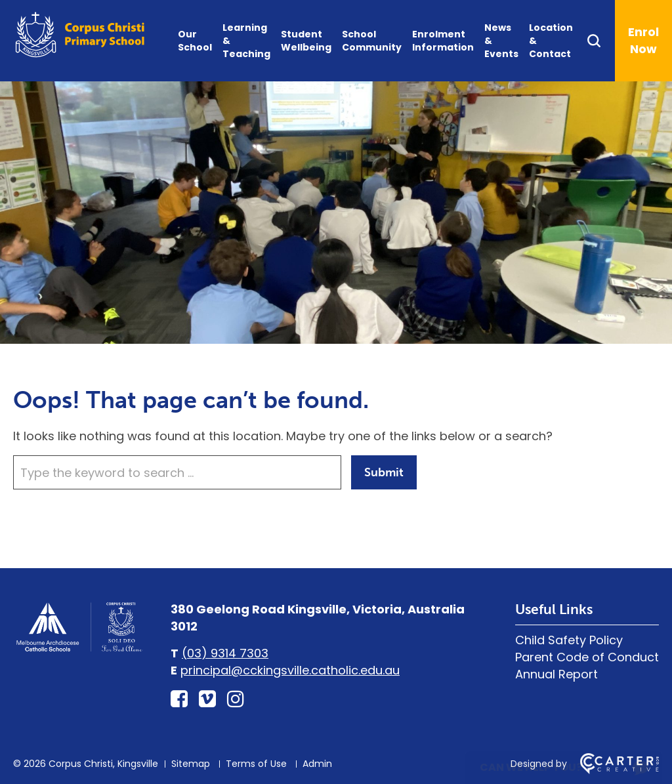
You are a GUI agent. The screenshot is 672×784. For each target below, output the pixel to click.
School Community (372, 41)
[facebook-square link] (179, 699)
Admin (317, 764)
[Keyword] (177, 472)
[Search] (600, 41)
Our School (195, 41)
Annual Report (556, 674)
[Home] (79, 650)
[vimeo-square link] (207, 699)
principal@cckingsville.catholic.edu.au (290, 670)
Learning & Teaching (246, 41)
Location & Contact (551, 41)
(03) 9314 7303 (225, 653)
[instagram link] (236, 699)
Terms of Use (256, 764)
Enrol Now (643, 40)
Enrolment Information (443, 41)
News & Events (501, 41)
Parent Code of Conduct (587, 657)
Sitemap (191, 764)
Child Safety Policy (569, 640)
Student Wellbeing (306, 41)
